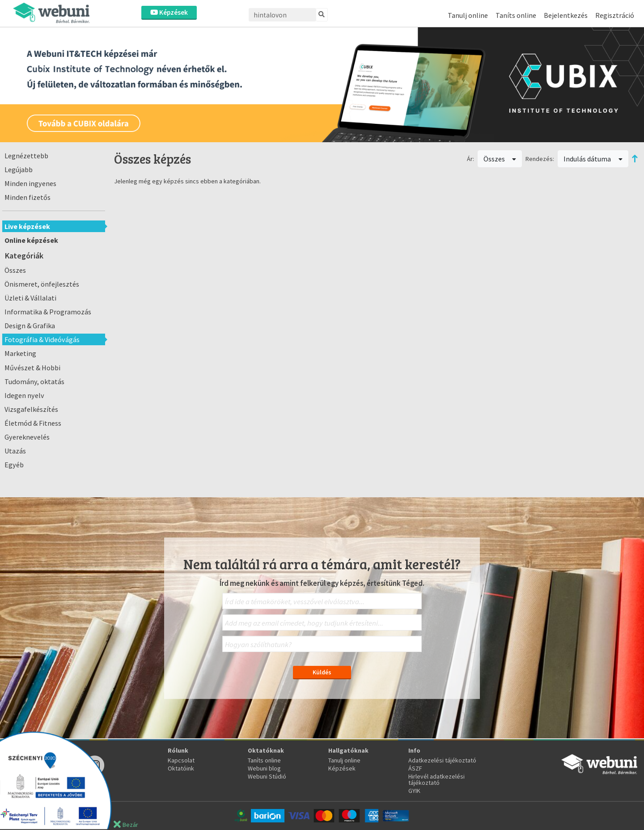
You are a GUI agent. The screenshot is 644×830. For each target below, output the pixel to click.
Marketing (20, 353)
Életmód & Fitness (33, 423)
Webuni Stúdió (267, 776)
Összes (15, 270)
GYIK (414, 791)
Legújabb (19, 169)
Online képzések (31, 240)
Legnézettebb (26, 156)
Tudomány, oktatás (34, 381)
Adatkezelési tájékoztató (442, 760)
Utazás (15, 451)
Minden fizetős (28, 197)
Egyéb (14, 465)
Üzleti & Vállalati (30, 298)
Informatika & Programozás (48, 312)
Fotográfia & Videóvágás (42, 339)
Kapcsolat (181, 760)
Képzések (169, 12)
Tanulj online (468, 15)
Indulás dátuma (593, 159)
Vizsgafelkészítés (31, 409)
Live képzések (27, 226)
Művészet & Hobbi (32, 368)
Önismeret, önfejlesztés (42, 284)
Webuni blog (264, 768)
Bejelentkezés (566, 15)
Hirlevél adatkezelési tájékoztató (436, 779)
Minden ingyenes (30, 183)
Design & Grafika (30, 326)
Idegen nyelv (24, 395)
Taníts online (516, 15)
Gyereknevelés (27, 437)
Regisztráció (615, 15)
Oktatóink (181, 768)
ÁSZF (415, 768)
